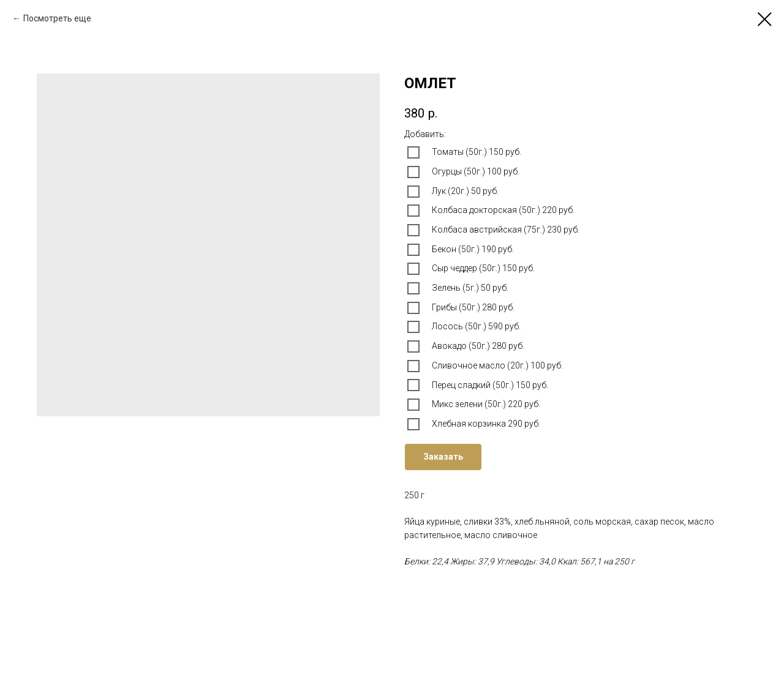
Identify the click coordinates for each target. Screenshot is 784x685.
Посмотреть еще (57, 18)
